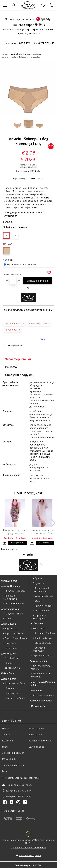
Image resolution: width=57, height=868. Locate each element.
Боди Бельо (11, 628)
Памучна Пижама (14, 613)
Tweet (42, 339)
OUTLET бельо (9, 581)
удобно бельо (12, 330)
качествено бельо (39, 323)
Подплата (39, 583)
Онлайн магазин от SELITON (29, 865)
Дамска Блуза (12, 668)
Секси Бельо (8, 673)
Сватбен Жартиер (39, 649)
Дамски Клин (12, 658)
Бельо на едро (36, 747)
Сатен (8, 618)
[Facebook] (5, 802)
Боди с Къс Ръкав (14, 633)
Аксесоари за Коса (44, 695)
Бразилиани (13, 693)
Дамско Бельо (16, 54)
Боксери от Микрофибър (30, 57)
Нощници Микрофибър (10, 597)
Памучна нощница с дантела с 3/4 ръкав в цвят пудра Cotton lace (42, 532)
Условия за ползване (40, 740)
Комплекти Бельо (43, 596)
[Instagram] (19, 802)
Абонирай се (10, 549)
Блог (5, 771)
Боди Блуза (11, 643)
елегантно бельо (14, 323)
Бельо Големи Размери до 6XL (42, 683)
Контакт (8, 740)
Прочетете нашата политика (28, 847)
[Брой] (13, 281)
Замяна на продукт (13, 753)
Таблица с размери (17, 227)
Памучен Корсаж (44, 606)
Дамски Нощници (11, 586)
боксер (32, 188)
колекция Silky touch (41, 700)
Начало (5, 54)
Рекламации (9, 759)
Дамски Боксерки (9, 57)
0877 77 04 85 (23, 796)
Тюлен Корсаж (43, 610)
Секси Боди (11, 648)
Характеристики (18, 359)
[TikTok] (26, 802)
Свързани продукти (20, 375)
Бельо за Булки (43, 643)
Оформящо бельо (43, 655)
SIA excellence (38, 706)
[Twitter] (12, 802)
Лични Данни (36, 734)
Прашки (39, 578)
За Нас (6, 734)
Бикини (10, 688)
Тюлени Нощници (14, 603)
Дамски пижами (10, 609)
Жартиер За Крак (45, 633)
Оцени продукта (14, 345)
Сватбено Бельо (42, 638)
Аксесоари (36, 690)
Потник (9, 663)
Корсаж (37, 601)
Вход (5, 747)
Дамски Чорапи (38, 661)
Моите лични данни (30, 855)
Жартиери (39, 628)
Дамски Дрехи (9, 653)
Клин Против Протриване (41, 589)
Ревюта (11, 367)
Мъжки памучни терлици (41, 675)
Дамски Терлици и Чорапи (42, 667)
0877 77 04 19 (23, 791)
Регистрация (36, 728)
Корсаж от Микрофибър (40, 617)
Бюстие (38, 623)
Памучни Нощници (15, 591)
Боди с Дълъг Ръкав (16, 638)
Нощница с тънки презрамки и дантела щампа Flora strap (15, 532)
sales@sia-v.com (23, 785)
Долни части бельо (33, 54)
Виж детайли (18, 543)
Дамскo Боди (8, 624)
